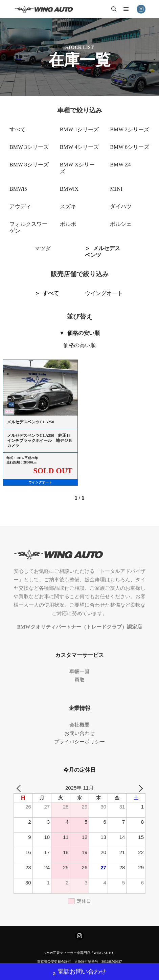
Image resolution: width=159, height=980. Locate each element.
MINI (116, 189)
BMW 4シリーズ (79, 147)
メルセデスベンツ (103, 252)
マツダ (43, 248)
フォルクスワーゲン (28, 227)
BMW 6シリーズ (130, 147)
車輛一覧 (79, 671)
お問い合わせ (79, 733)
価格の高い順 (79, 345)
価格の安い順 (84, 333)
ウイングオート (104, 293)
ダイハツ (121, 206)
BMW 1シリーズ (79, 129)
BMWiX (69, 189)
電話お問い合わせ (80, 972)
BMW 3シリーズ (29, 147)
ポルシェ (121, 224)
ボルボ (68, 224)
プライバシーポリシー (79, 742)
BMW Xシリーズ (77, 168)
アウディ (20, 206)
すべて (18, 129)
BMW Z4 (120, 165)
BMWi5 (18, 189)
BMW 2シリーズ (130, 129)
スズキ (68, 206)
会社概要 (79, 725)
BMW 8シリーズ (29, 165)
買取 (79, 680)
